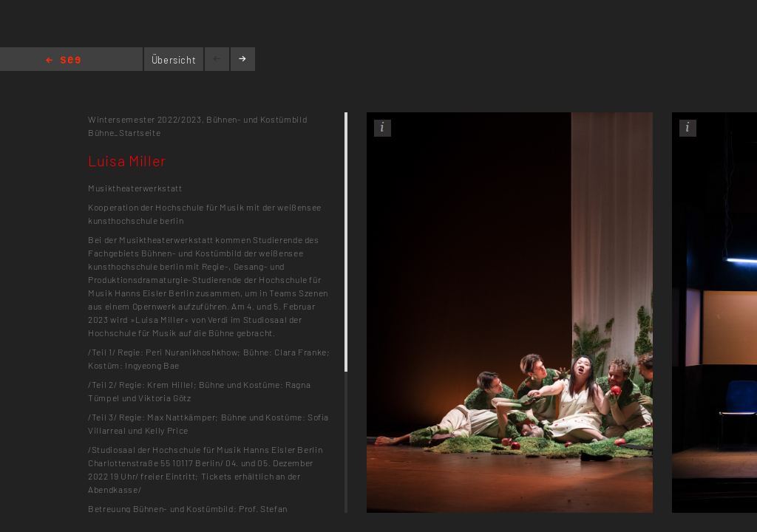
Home (63, 61)
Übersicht (174, 60)
